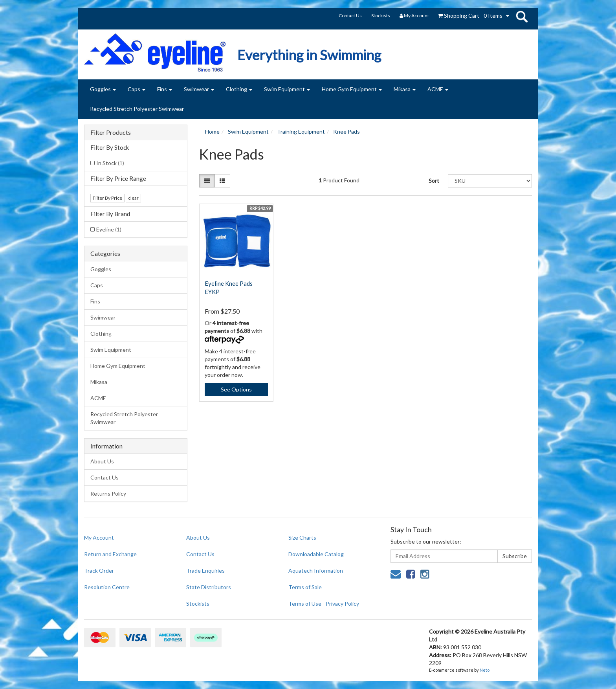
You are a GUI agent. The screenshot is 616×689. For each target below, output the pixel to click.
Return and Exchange (110, 554)
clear (133, 198)
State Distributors (209, 587)
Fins (165, 89)
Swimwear (199, 89)
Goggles (103, 89)
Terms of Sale (305, 587)
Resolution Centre (107, 587)
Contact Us (350, 16)
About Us (102, 461)
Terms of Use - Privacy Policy (324, 604)
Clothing (239, 89)
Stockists (381, 16)
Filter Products (111, 132)
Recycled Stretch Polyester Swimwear (137, 109)
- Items (470, 16)
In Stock (110, 163)
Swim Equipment (287, 89)
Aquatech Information (316, 570)
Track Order (99, 570)
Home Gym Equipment (352, 89)
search (522, 17)
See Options (236, 389)
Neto (485, 670)
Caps (137, 89)
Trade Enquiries (205, 570)
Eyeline (109, 229)
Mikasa (405, 89)
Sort (434, 181)
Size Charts (302, 537)
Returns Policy (108, 493)
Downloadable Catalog (316, 554)
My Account (99, 537)
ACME (438, 89)
